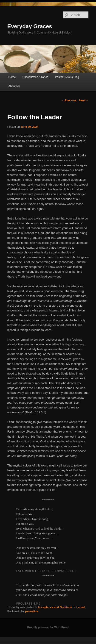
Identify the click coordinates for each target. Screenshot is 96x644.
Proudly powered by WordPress (48, 627)
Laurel (81, 607)
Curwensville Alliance (35, 77)
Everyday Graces (30, 26)
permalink (32, 611)
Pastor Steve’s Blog (67, 77)
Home (12, 77)
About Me (14, 86)
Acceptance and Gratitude (55, 607)
